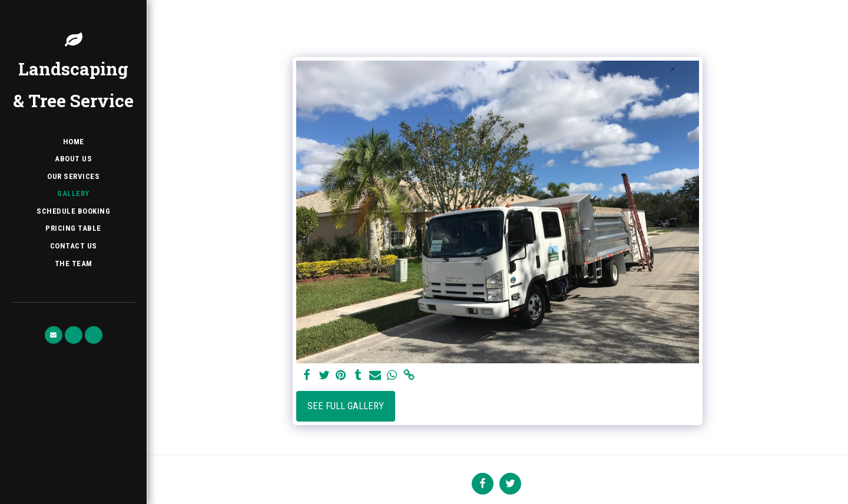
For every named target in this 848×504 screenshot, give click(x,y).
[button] (54, 335)
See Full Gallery (346, 406)
